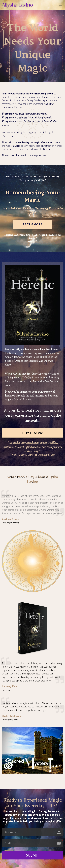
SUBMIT (33, 855)
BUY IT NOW (32, 433)
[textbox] (32, 479)
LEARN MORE (33, 224)
